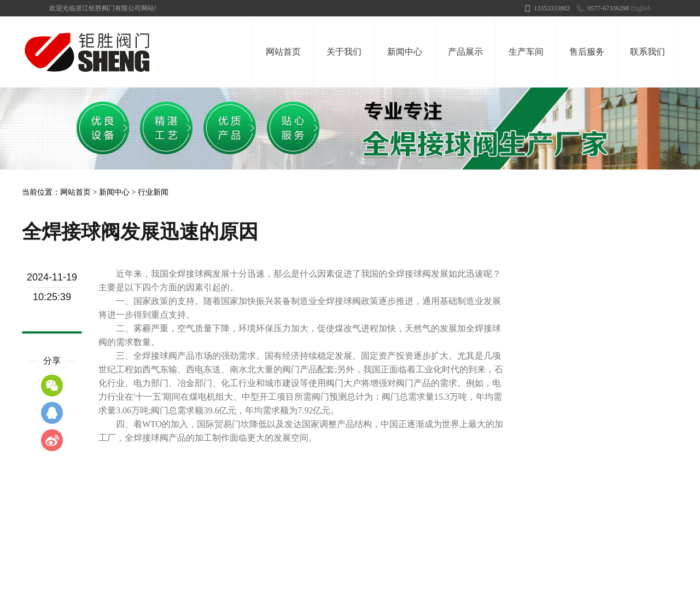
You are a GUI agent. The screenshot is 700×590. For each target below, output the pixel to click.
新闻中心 (405, 52)
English (641, 8)
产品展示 (465, 52)
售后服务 (587, 52)
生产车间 (526, 52)
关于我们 (344, 52)
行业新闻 (153, 192)
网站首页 (283, 52)
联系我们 (647, 52)
